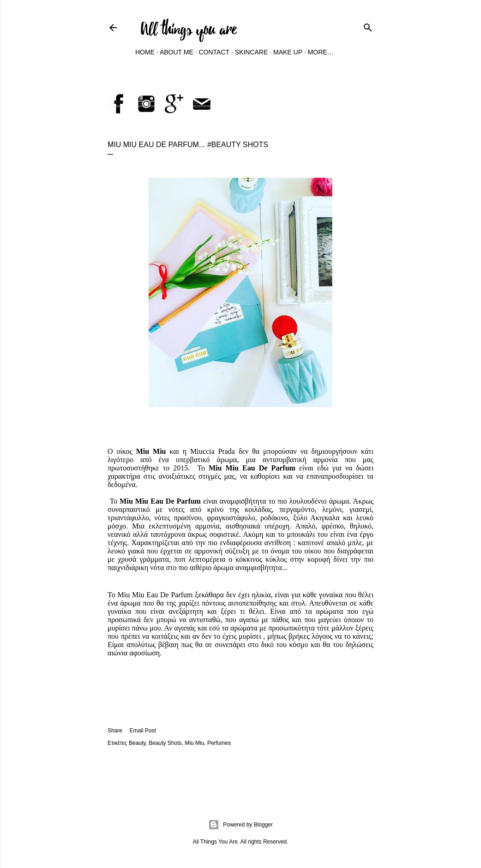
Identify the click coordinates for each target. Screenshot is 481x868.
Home (145, 52)
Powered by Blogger (240, 825)
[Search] (368, 26)
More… (321, 52)
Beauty (137, 743)
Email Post (142, 731)
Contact (214, 52)
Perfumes (219, 743)
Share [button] (115, 731)
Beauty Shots (165, 743)
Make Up (288, 52)
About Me (177, 52)
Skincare (252, 52)
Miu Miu (194, 743)
